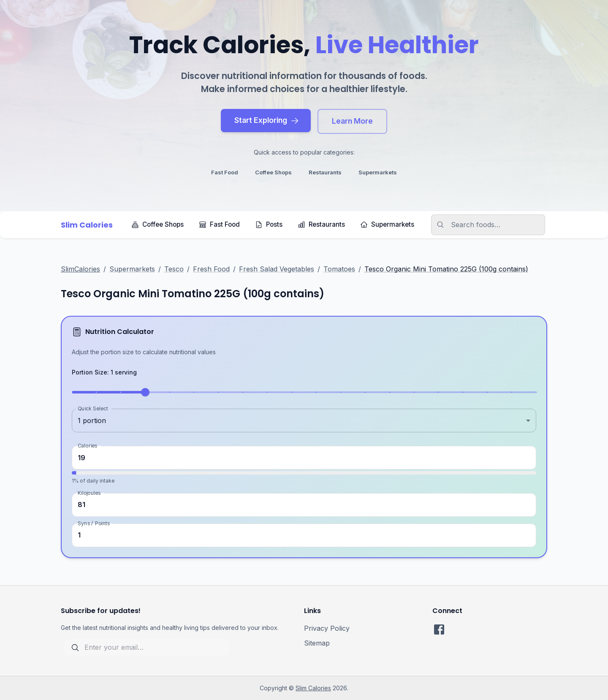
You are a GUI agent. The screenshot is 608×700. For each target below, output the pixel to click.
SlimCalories (80, 269)
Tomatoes (339, 269)
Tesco (174, 269)
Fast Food (219, 224)
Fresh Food (211, 269)
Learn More (352, 121)
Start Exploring (267, 120)
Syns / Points (94, 523)
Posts (269, 224)
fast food (225, 172)
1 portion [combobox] (92, 421)
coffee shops (273, 172)
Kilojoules (89, 492)
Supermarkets (387, 224)
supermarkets (378, 172)
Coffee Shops (157, 224)
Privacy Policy (327, 628)
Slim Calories (313, 688)
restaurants (325, 172)
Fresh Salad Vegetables (277, 269)
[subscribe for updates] (147, 647)
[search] (493, 225)
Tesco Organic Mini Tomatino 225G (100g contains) (446, 269)
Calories (87, 446)
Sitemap (317, 643)
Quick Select (93, 408)
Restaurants (321, 224)
